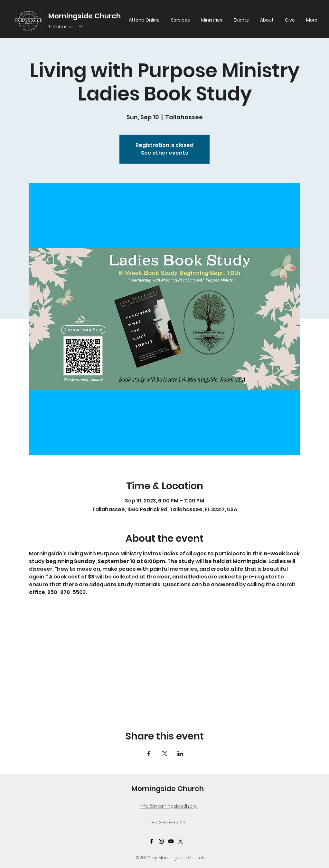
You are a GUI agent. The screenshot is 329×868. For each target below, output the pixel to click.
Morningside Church (85, 16)
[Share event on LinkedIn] (180, 754)
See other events (164, 153)
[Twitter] (181, 841)
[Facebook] (152, 841)
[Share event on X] (165, 754)
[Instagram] (161, 841)
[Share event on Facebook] (149, 754)
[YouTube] (171, 841)
